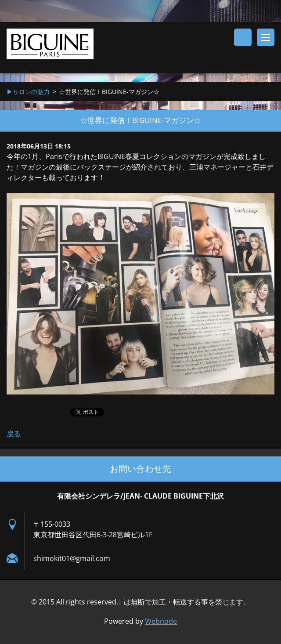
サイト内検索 (243, 37)
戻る (14, 434)
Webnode (161, 621)
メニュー (266, 37)
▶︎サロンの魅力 (28, 92)
